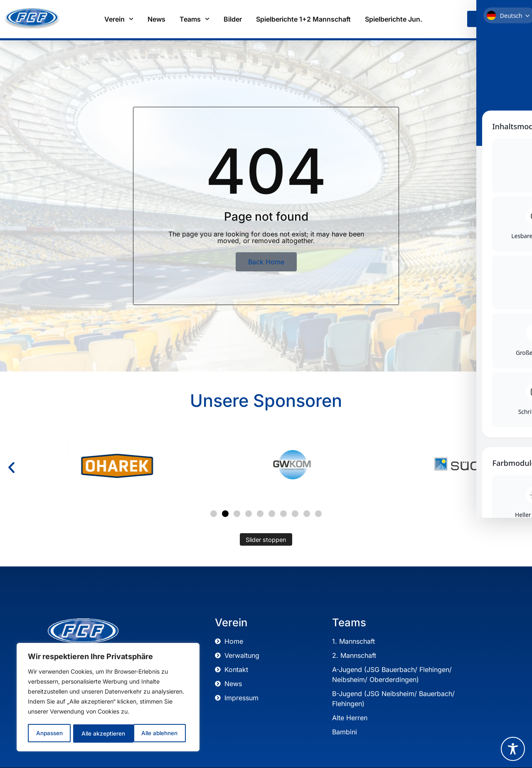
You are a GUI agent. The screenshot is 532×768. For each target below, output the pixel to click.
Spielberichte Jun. (394, 19)
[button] (11, 468)
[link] (480, 19)
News (156, 19)
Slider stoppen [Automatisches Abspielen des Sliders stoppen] (266, 540)
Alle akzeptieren (159, 733)
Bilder (233, 19)
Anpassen (49, 733)
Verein (119, 19)
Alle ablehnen (99, 733)
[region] (108, 698)
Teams (195, 19)
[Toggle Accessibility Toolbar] (513, 749)
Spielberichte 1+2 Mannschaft (303, 19)
